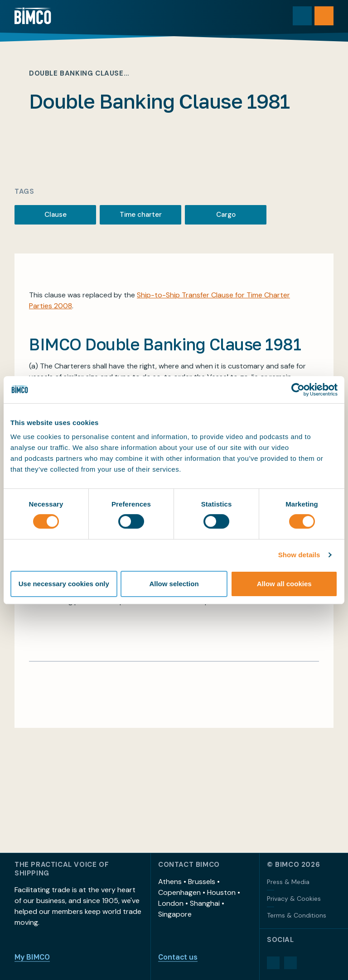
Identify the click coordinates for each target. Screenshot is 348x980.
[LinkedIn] (273, 963)
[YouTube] (290, 963)
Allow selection (174, 584)
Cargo (226, 215)
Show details (299, 555)
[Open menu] (324, 16)
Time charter (141, 215)
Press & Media (288, 882)
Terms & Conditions (297, 915)
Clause (56, 215)
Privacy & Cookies (294, 899)
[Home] (33, 16)
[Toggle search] (302, 16)
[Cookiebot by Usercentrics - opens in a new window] (298, 389)
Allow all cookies (284, 584)
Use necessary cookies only (64, 584)
